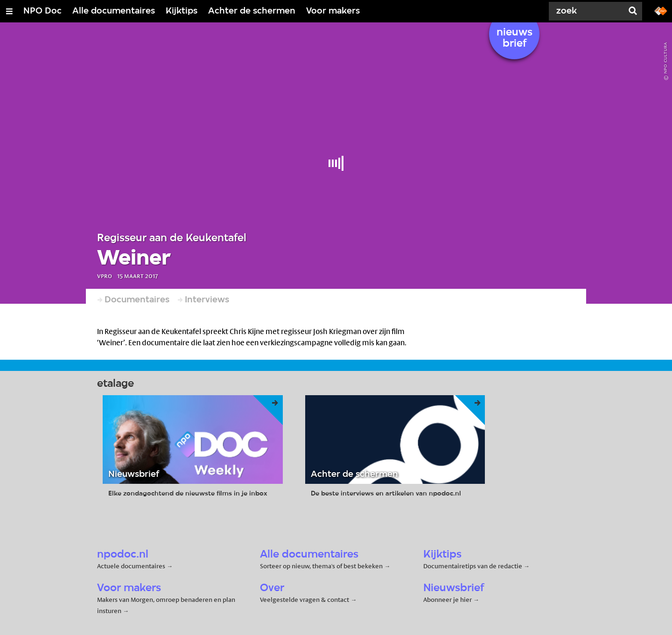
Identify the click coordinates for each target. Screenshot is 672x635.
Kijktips (182, 11)
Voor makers (333, 11)
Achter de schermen (252, 11)
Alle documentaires (114, 11)
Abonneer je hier (448, 600)
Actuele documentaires (131, 566)
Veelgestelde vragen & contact (304, 600)
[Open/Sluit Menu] (9, 11)
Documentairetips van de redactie (473, 566)
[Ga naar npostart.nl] (661, 10)
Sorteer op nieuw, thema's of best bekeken (321, 566)
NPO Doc (42, 11)
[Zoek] (588, 11)
